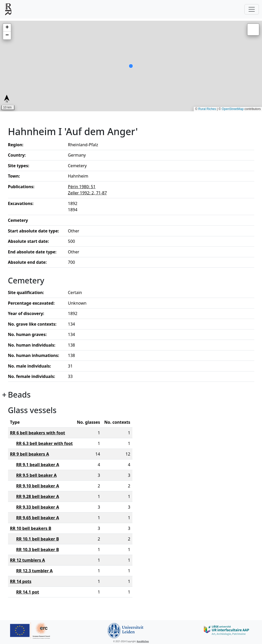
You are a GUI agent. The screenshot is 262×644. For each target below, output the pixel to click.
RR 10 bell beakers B (31, 528)
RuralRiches (143, 641)
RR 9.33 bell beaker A (38, 507)
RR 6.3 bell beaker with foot (45, 443)
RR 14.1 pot (28, 592)
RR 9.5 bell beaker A (37, 475)
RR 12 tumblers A (28, 560)
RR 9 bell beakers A (30, 454)
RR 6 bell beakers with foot (38, 433)
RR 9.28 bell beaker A (38, 496)
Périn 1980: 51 (82, 187)
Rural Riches (207, 109)
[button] (7, 28)
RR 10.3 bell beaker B (38, 550)
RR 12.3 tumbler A (35, 571)
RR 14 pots (21, 581)
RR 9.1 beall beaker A (38, 465)
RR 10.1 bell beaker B (38, 539)
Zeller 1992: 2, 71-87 (88, 193)
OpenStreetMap (233, 109)
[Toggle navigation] (252, 9)
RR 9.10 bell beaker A (38, 486)
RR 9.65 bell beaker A (38, 518)
